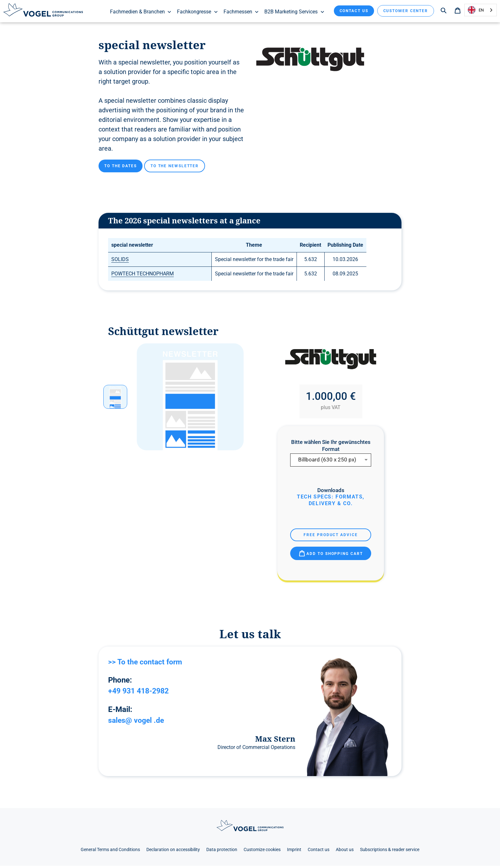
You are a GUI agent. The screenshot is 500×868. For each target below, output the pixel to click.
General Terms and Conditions (110, 852)
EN (476, 10)
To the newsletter (175, 168)
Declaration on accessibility (173, 852)
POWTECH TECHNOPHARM (143, 276)
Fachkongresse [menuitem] (198, 12)
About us (345, 852)
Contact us (354, 11)
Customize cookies (262, 852)
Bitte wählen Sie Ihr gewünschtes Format (331, 447)
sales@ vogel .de (137, 722)
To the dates (121, 168)
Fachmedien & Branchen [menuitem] (141, 12)
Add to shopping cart (331, 555)
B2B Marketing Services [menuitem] (294, 12)
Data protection (222, 852)
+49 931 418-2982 (140, 693)
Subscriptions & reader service (390, 852)
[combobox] (481, 10)
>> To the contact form (147, 664)
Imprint (294, 852)
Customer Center (406, 11)
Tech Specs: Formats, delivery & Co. (331, 502)
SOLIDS (120, 262)
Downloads (331, 492)
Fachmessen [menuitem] (241, 12)
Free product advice (331, 537)
